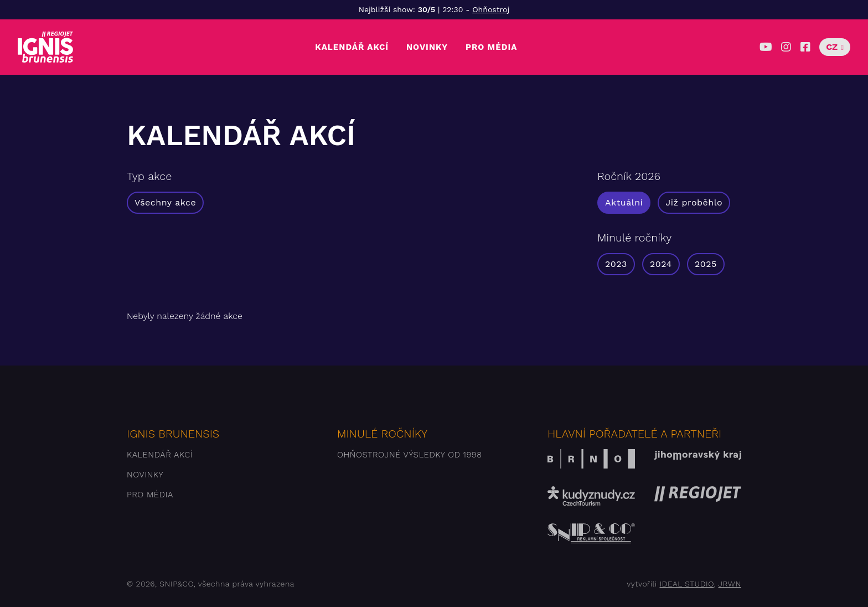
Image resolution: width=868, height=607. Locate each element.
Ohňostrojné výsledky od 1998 (410, 455)
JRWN (730, 584)
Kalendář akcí (352, 47)
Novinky (427, 47)
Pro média (491, 47)
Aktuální (624, 202)
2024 (661, 264)
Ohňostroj (491, 9)
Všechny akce (165, 202)
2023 (616, 264)
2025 (706, 264)
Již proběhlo (694, 202)
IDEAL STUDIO (686, 584)
